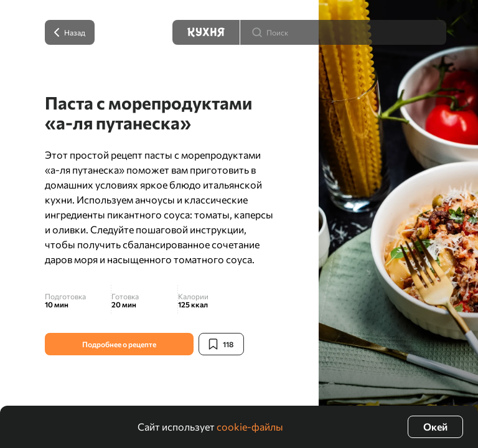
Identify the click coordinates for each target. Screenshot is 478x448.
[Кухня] (206, 32)
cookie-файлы (250, 427)
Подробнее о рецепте (119, 344)
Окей (435, 427)
